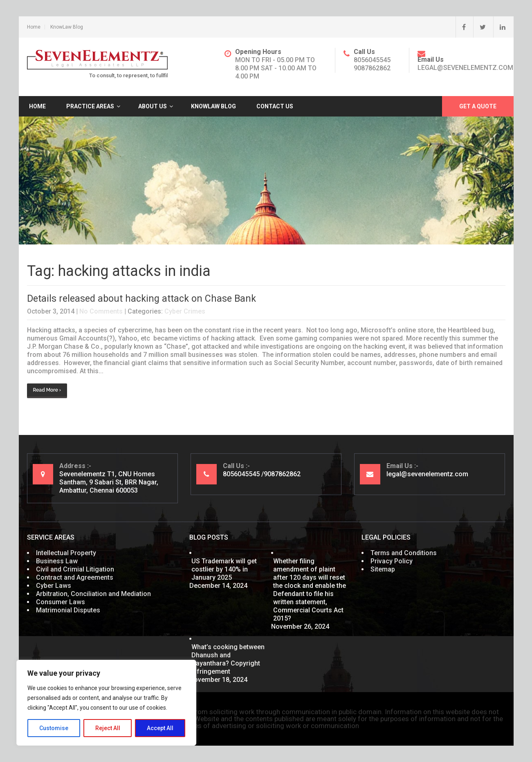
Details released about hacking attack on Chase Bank (141, 299)
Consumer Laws (61, 602)
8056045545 (372, 60)
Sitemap (383, 569)
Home (34, 27)
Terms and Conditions (404, 553)
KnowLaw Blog (67, 27)
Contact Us (275, 106)
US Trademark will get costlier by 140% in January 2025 (224, 569)
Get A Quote (478, 106)
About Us (153, 106)
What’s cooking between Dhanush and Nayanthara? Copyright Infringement (228, 659)
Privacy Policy (392, 561)
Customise (54, 728)
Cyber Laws (54, 586)
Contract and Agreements (75, 577)
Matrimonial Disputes (68, 610)
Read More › (47, 390)
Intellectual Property (66, 553)
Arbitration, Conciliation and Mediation (93, 594)
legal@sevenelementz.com (465, 68)
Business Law (57, 561)
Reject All (108, 728)
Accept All (160, 728)
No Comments (101, 311)
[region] (106, 703)
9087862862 (372, 68)
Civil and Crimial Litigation (75, 569)
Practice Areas (90, 106)
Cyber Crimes (185, 311)
